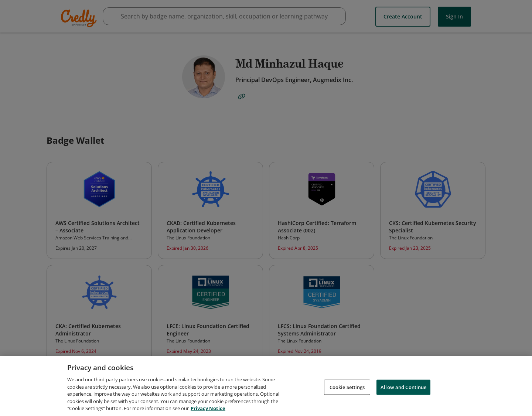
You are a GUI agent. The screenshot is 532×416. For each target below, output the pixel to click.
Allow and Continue (403, 388)
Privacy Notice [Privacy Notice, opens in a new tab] (208, 409)
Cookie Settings (347, 388)
